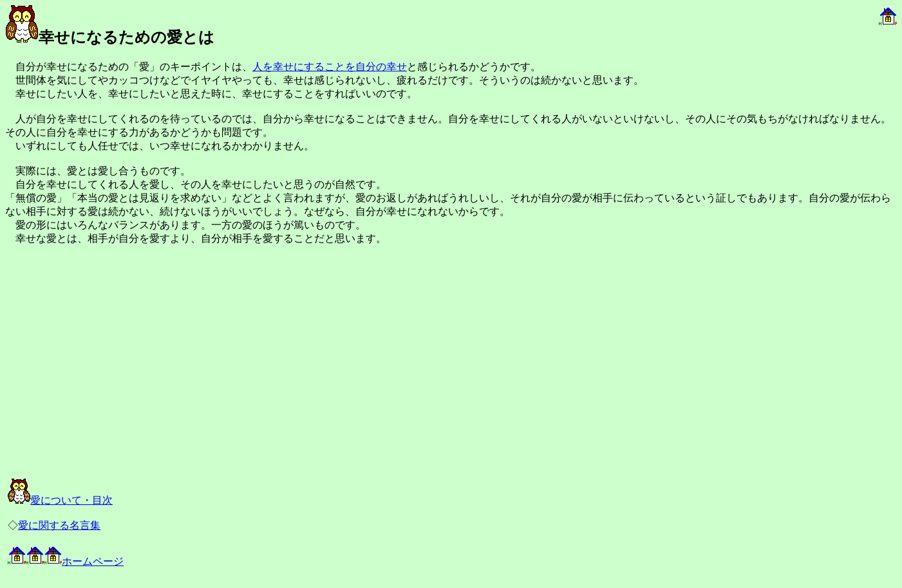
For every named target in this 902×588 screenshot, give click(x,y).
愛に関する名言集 (59, 525)
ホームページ (66, 561)
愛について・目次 (60, 500)
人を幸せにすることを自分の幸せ (330, 67)
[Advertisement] (149, 373)
